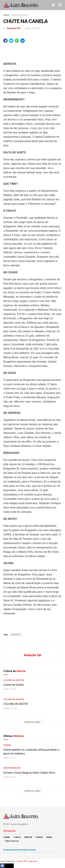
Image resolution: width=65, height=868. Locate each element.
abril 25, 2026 (10, 709)
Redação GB (14, 28)
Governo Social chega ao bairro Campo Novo (29, 773)
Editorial (28, 837)
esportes (16, 635)
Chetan (19, 861)
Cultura (17, 837)
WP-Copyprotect (30, 861)
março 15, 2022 (32, 28)
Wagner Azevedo (19, 15)
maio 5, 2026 (10, 758)
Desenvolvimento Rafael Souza (20, 850)
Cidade (7, 745)
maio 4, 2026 (10, 777)
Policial (39, 837)
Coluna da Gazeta (14, 680)
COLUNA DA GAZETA (16, 704)
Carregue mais (32, 722)
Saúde (49, 837)
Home (6, 15)
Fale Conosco (12, 841)
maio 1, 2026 (10, 689)
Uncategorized (12, 768)
